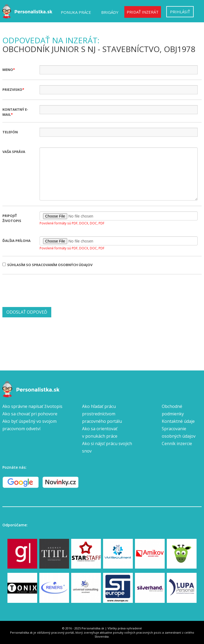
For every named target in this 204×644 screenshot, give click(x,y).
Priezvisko (12, 89)
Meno (8, 70)
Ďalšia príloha (16, 241)
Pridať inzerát (143, 12)
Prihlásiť (180, 12)
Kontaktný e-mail (15, 112)
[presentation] (43, 290)
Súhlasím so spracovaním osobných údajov (47, 265)
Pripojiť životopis (12, 218)
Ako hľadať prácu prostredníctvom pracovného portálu (102, 414)
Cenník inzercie (177, 443)
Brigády (110, 12)
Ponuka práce (76, 12)
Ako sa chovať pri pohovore (30, 414)
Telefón (10, 132)
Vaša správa (14, 152)
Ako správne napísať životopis (32, 406)
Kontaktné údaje (178, 421)
